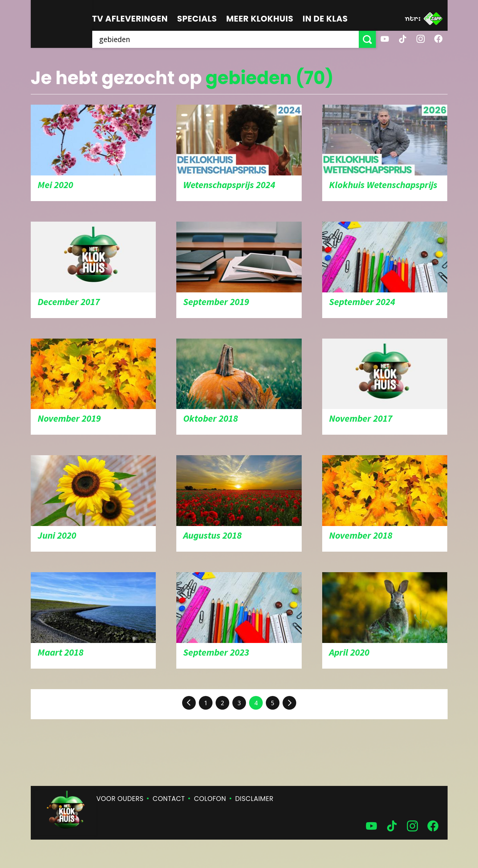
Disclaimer (254, 799)
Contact (169, 799)
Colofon (210, 799)
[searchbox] (226, 39)
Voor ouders (120, 799)
